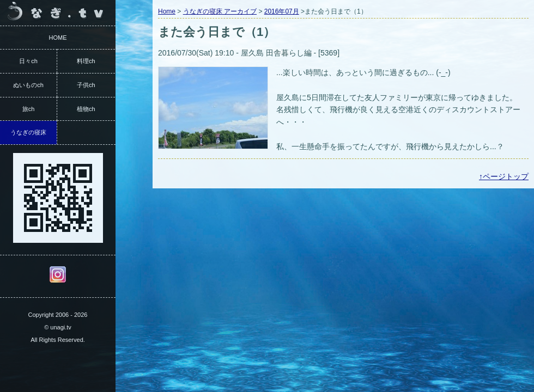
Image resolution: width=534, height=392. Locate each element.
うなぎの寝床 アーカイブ (220, 11)
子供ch (86, 85)
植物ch (86, 109)
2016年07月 (282, 11)
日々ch (28, 61)
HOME (58, 38)
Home (167, 11)
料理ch (86, 61)
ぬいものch (28, 85)
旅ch (29, 109)
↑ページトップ (504, 176)
